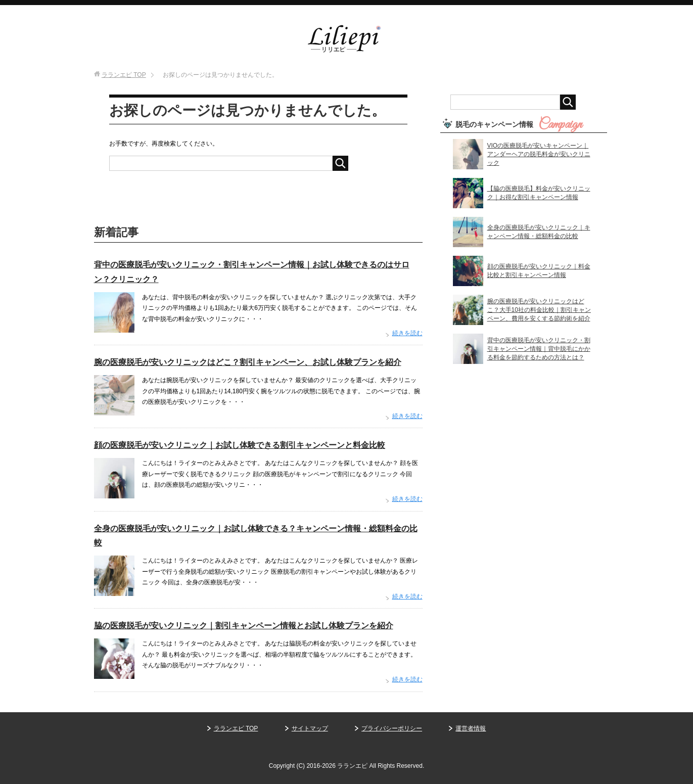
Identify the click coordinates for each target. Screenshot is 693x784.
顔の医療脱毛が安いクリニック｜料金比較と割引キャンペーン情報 (539, 271)
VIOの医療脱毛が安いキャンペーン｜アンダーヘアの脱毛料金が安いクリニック (539, 154)
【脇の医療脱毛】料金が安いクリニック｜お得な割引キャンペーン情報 (539, 193)
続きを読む (407, 333)
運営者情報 (471, 728)
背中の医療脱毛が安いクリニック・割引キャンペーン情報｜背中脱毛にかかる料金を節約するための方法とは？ (539, 349)
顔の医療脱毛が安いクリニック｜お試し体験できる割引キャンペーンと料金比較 (240, 445)
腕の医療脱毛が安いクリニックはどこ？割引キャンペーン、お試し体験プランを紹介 (248, 362)
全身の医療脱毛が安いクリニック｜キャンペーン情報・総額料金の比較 (539, 232)
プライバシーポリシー (392, 728)
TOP (124, 75)
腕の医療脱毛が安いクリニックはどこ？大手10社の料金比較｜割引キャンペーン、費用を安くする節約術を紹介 (539, 310)
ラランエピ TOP (236, 728)
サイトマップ (310, 728)
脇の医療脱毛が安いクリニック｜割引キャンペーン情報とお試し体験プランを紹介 (244, 626)
